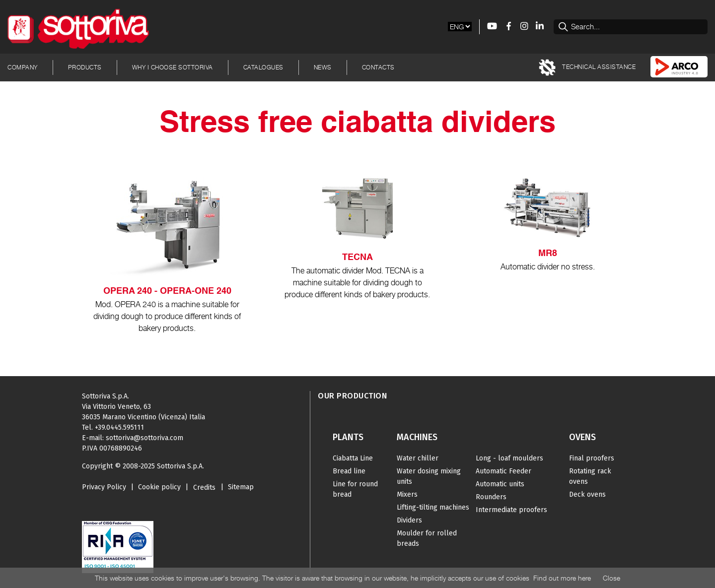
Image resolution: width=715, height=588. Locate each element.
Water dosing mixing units (429, 476)
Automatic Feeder (503, 471)
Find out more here (562, 578)
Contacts (378, 67)
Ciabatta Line (353, 458)
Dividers (409, 520)
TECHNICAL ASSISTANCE (587, 67)
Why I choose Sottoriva (173, 67)
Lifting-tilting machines (433, 507)
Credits (204, 488)
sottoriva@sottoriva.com (144, 438)
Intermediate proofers (511, 510)
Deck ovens (587, 494)
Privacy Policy (104, 487)
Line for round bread (355, 489)
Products (85, 67)
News (323, 67)
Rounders (491, 497)
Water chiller (418, 458)
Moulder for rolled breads (427, 538)
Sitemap (241, 487)
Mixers (407, 494)
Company (23, 67)
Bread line (349, 471)
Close (611, 578)
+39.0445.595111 (119, 427)
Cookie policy (159, 487)
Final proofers (592, 458)
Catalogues (263, 67)
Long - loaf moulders (509, 458)
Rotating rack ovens (590, 476)
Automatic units (500, 484)
